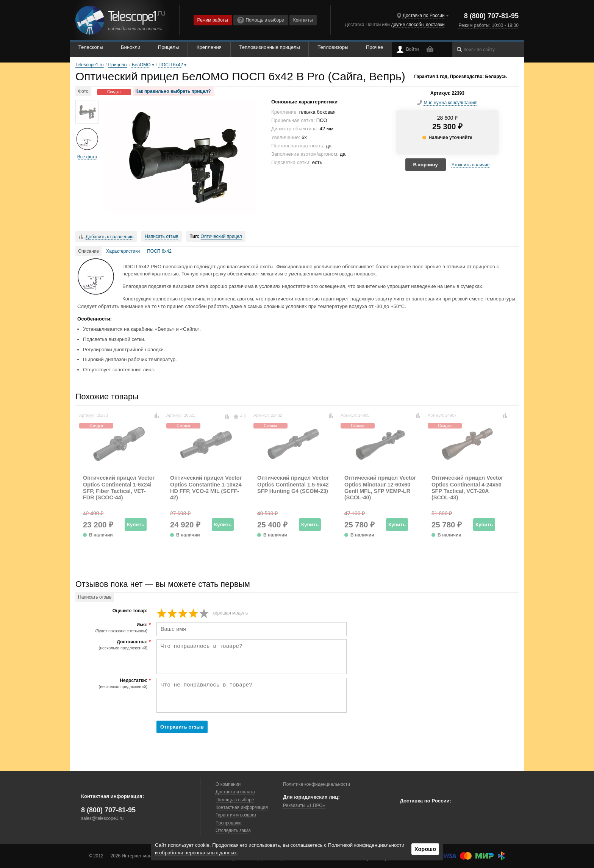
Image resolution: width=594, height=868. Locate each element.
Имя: (112, 628)
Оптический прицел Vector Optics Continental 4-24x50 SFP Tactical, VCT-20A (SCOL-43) (467, 488)
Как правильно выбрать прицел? (173, 91)
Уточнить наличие (471, 165)
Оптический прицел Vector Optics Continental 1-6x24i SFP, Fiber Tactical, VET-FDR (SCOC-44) (119, 488)
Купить (136, 525)
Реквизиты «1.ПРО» (304, 805)
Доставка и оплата (235, 792)
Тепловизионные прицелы (269, 47)
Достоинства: (112, 645)
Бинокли (131, 47)
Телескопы (91, 47)
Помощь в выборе (261, 20)
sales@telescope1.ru (102, 818)
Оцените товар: (130, 611)
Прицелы (169, 47)
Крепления (209, 47)
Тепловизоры (333, 47)
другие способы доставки (418, 25)
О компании (228, 784)
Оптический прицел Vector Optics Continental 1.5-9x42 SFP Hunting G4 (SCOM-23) (293, 484)
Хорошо (425, 849)
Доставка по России (424, 16)
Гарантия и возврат (236, 815)
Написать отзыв (161, 236)
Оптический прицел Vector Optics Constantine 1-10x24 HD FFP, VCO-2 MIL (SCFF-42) (206, 488)
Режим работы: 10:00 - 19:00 (488, 25)
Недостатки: (112, 683)
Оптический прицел (221, 236)
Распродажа (228, 823)
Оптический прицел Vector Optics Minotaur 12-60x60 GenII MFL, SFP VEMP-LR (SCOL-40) (380, 488)
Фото (83, 91)
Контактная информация (242, 807)
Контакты (303, 20)
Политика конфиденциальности (317, 784)
